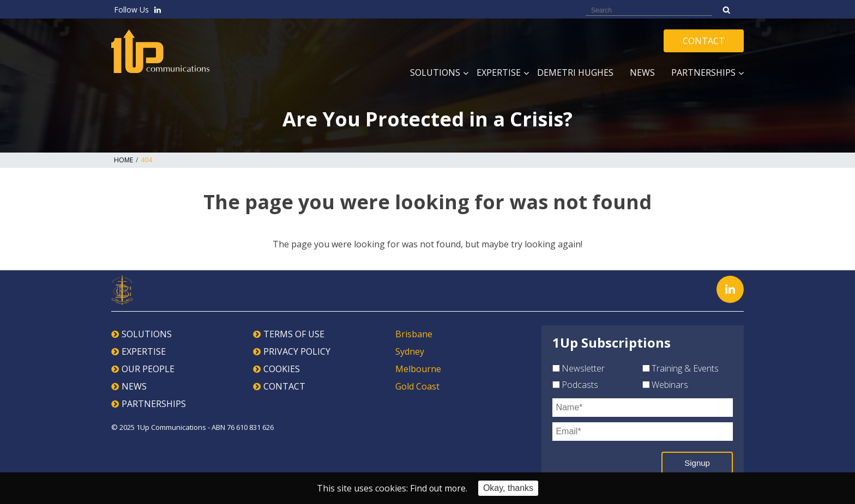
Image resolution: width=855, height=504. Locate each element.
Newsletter (579, 368)
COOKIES (282, 369)
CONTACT (284, 386)
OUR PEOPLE (148, 369)
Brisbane (414, 334)
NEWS (134, 386)
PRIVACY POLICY (297, 351)
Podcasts (575, 385)
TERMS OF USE (294, 334)
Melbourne (418, 369)
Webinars (665, 385)
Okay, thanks (509, 488)
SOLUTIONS (147, 334)
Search (727, 10)
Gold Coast (417, 386)
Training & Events (681, 368)
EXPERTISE (144, 351)
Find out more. (438, 488)
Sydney (410, 351)
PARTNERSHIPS (154, 404)
